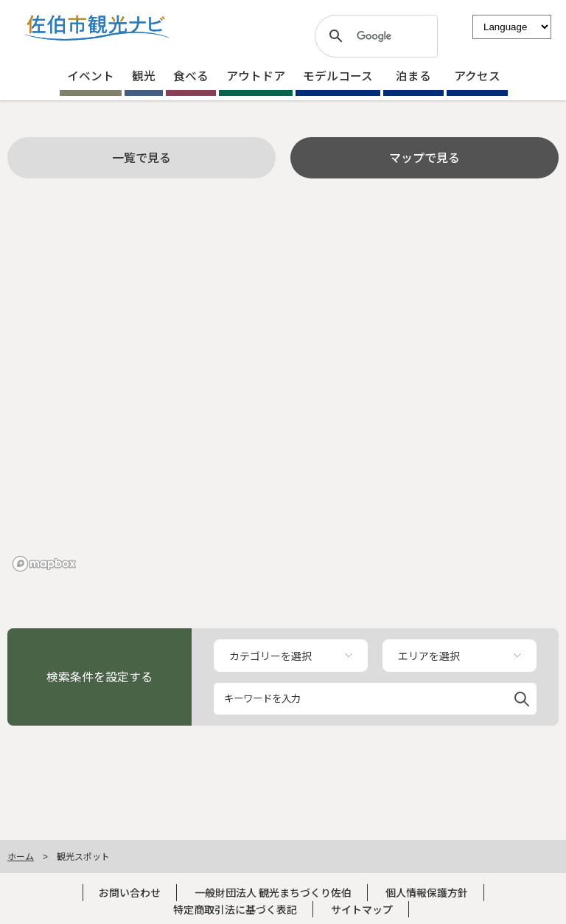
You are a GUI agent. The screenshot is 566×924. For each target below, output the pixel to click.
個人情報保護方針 (427, 892)
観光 (144, 76)
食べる (191, 76)
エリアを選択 (429, 656)
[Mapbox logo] (44, 564)
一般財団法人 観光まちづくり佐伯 (273, 892)
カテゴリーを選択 (270, 656)
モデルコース (338, 76)
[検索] (374, 36)
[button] (522, 697)
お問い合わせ (130, 892)
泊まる (413, 76)
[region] (283, 392)
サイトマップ (362, 909)
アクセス (477, 76)
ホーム (21, 856)
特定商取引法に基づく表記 (235, 909)
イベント (91, 76)
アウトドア (256, 76)
